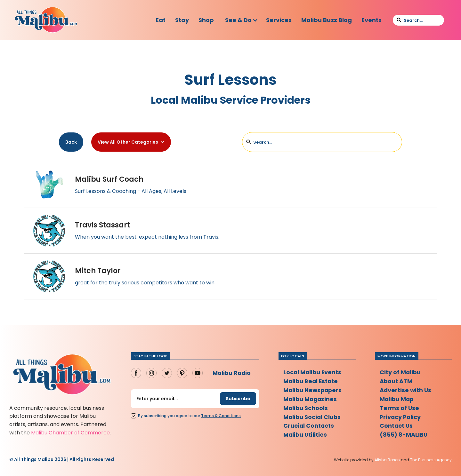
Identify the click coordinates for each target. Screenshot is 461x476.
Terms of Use (400, 408)
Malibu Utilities (306, 435)
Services (279, 20)
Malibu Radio (232, 373)
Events (372, 20)
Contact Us (396, 426)
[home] (46, 20)
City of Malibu (400, 372)
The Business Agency (431, 460)
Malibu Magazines (311, 399)
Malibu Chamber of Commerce (70, 433)
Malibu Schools (306, 408)
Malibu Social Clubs (313, 417)
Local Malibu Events (313, 372)
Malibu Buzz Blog (327, 20)
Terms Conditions (221, 416)
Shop (206, 20)
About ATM (396, 381)
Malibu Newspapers (313, 390)
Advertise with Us (406, 390)
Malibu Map (397, 399)
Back (71, 142)
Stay (182, 20)
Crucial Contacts (309, 426)
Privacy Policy (401, 417)
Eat (161, 20)
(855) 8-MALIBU (404, 435)
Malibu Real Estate (311, 381)
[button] (242, 20)
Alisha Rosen (387, 460)
